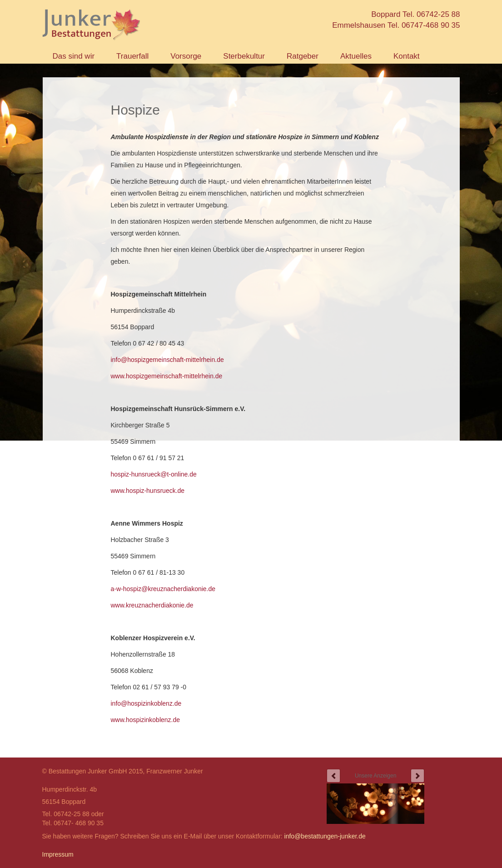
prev (333, 776)
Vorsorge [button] (186, 56)
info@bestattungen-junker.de (325, 836)
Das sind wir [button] (74, 56)
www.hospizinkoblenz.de (146, 720)
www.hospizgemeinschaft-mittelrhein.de (167, 376)
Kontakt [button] (407, 56)
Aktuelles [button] (356, 56)
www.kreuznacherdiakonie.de (152, 605)
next (418, 776)
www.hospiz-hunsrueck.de (148, 491)
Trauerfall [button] (132, 56)
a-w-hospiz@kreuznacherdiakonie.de (163, 589)
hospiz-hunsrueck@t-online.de (154, 474)
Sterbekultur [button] (244, 56)
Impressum (58, 854)
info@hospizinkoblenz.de (146, 703)
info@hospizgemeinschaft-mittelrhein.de (167, 360)
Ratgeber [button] (303, 56)
